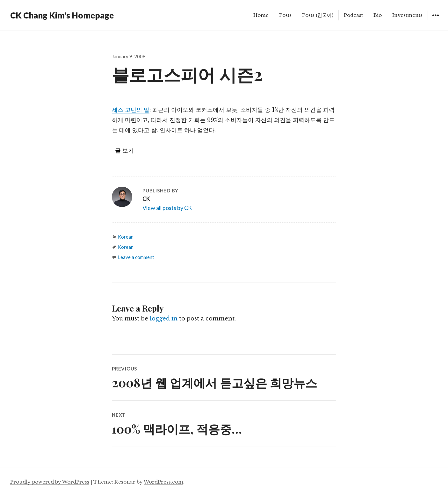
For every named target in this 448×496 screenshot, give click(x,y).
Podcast (353, 15)
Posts (285, 15)
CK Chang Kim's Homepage (62, 15)
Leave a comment (136, 257)
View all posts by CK (167, 208)
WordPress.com (163, 482)
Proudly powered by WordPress (50, 482)
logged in (164, 319)
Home (261, 15)
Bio (378, 15)
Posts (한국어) (318, 15)
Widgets (435, 20)
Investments (407, 15)
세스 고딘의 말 (131, 110)
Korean (126, 237)
